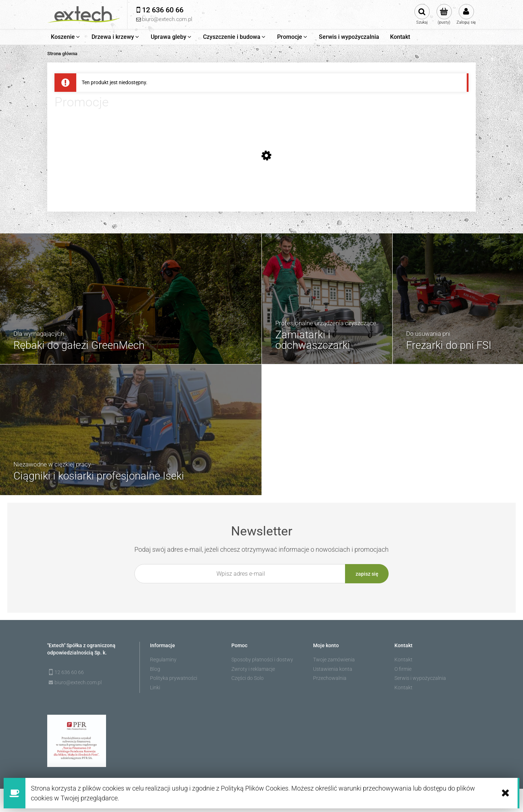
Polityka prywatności (174, 678)
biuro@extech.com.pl (78, 682)
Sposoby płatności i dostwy (262, 659)
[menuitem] (66, 37)
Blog (155, 668)
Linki (155, 687)
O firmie (403, 668)
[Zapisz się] (367, 574)
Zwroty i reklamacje (253, 668)
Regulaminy (163, 659)
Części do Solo (248, 678)
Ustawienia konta (333, 668)
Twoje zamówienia (334, 659)
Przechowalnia (330, 678)
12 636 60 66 (69, 672)
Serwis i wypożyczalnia (420, 678)
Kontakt (404, 659)
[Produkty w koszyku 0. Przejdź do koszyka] (444, 15)
